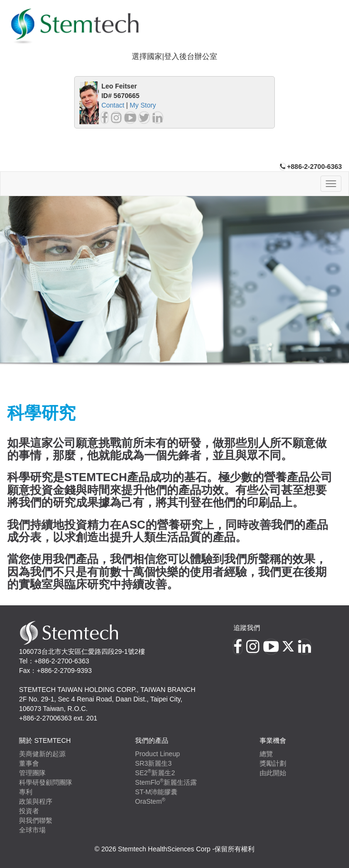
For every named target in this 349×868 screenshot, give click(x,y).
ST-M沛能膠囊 (156, 792)
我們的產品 (152, 740)
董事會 (29, 763)
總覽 (266, 754)
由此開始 (273, 773)
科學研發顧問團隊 (46, 782)
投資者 (29, 811)
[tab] (174, 57)
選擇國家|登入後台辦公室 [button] (174, 56)
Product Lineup (157, 754)
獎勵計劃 (273, 763)
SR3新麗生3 (153, 763)
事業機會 (273, 740)
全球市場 (32, 830)
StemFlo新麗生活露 (166, 782)
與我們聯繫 (36, 820)
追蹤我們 (247, 628)
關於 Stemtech (45, 740)
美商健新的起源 (42, 754)
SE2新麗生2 (155, 773)
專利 (26, 792)
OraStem (150, 801)
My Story (143, 105)
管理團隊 (32, 773)
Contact (113, 105)
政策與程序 (36, 801)
